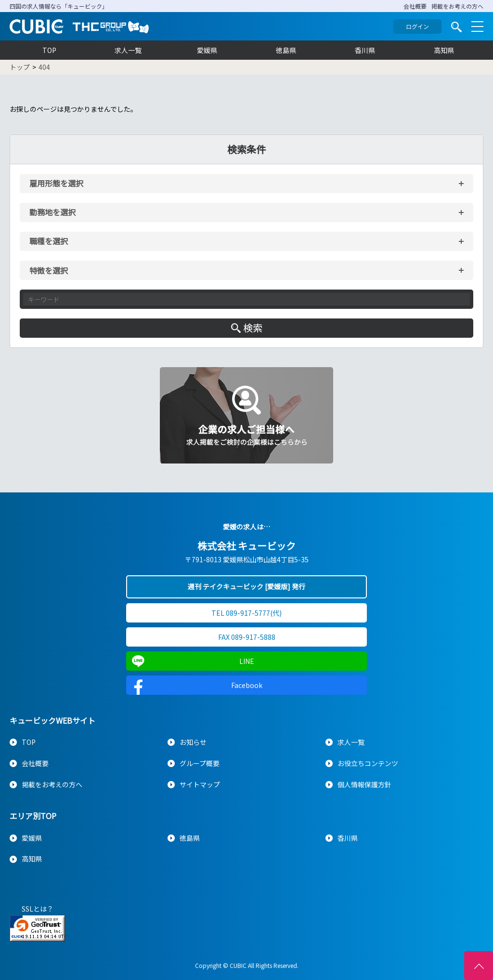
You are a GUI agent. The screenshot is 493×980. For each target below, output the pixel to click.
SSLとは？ (38, 909)
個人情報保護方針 (364, 784)
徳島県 (286, 50)
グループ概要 (200, 763)
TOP (49, 50)
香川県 (365, 50)
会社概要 (415, 6)
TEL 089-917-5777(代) (246, 613)
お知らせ (193, 742)
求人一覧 (128, 50)
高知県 (444, 50)
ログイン (417, 26)
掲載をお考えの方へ (457, 6)
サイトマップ (200, 784)
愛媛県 (207, 50)
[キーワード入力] (246, 299)
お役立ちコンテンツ (368, 763)
